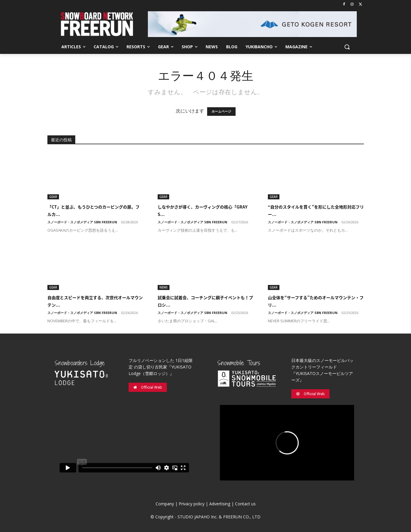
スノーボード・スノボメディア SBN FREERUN (82, 222)
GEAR (53, 197)
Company (165, 504)
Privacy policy (192, 504)
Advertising (220, 504)
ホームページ (221, 112)
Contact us (245, 504)
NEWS (164, 287)
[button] (347, 47)
